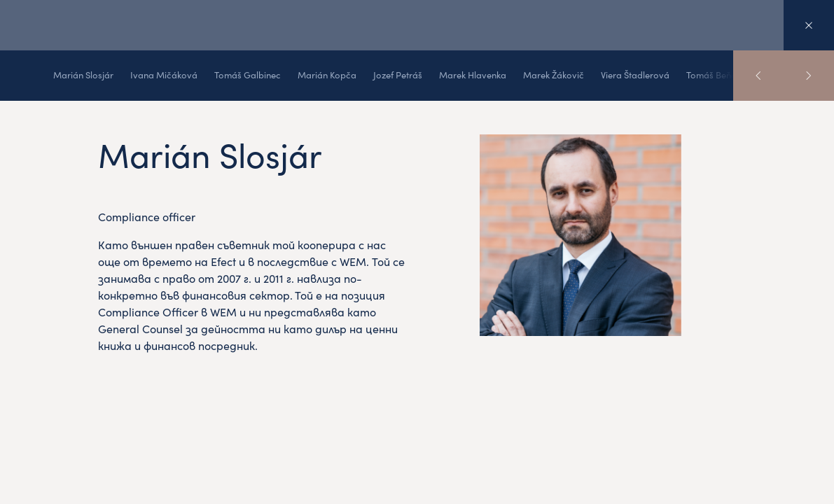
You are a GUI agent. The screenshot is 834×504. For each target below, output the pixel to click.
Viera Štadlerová (635, 75)
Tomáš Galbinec (248, 75)
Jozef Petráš (398, 75)
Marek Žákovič (554, 75)
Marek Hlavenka (473, 75)
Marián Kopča (327, 75)
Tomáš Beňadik (717, 75)
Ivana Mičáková (164, 75)
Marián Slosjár (83, 75)
